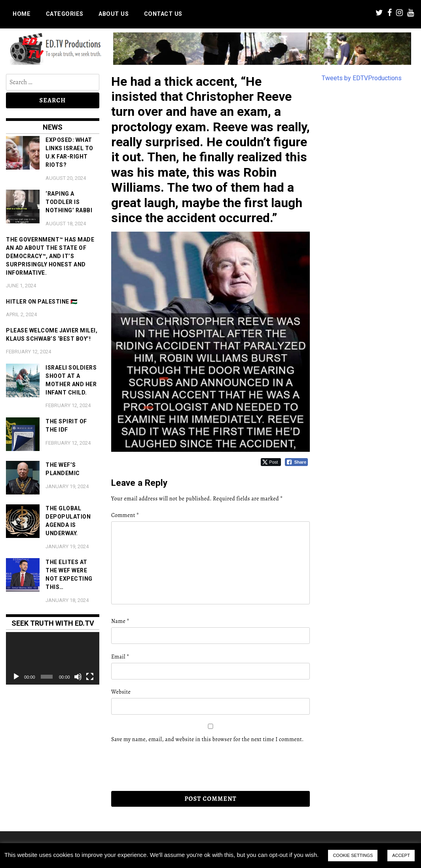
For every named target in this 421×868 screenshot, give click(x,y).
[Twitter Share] (271, 462)
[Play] (16, 677)
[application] (53, 658)
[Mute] (78, 677)
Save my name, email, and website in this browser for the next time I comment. (208, 739)
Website (121, 692)
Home (22, 14)
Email (120, 657)
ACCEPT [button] (401, 855)
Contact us (163, 14)
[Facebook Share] (296, 462)
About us (114, 14)
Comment (125, 515)
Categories (65, 14)
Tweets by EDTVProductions (362, 78)
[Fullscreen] (90, 677)
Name (120, 621)
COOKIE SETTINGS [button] (353, 855)
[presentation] (165, 767)
